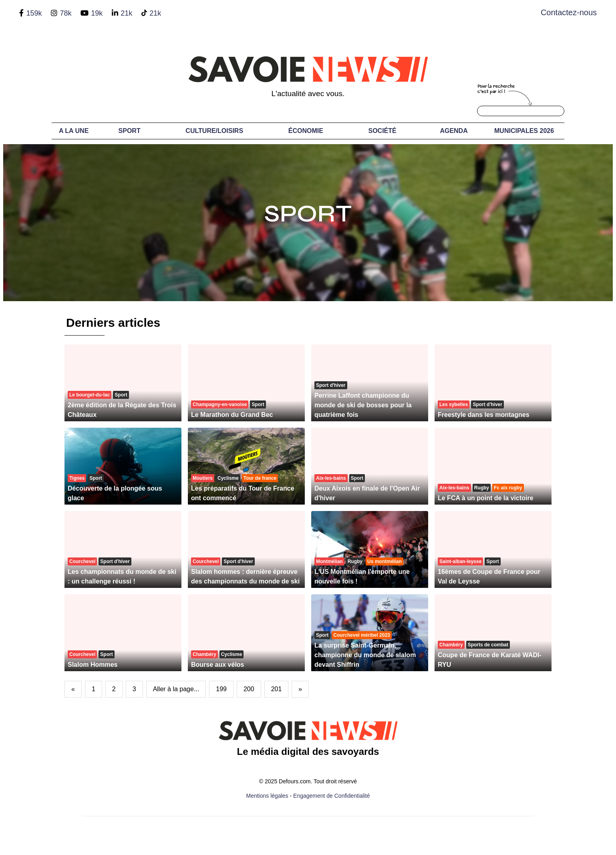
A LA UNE (74, 131)
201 (277, 689)
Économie (306, 131)
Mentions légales (267, 796)
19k (97, 13)
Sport (130, 131)
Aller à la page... (176, 689)
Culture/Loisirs (214, 131)
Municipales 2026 (524, 131)
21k (126, 13)
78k (65, 13)
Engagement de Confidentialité (331, 796)
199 (221, 689)
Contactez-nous (569, 12)
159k (34, 13)
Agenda (454, 131)
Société (382, 131)
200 (249, 689)
